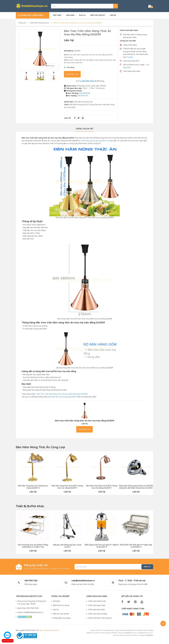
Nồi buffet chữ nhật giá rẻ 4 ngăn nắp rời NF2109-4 (136, 545)
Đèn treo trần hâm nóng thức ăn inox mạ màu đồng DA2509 (77, 22)
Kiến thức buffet (98, 15)
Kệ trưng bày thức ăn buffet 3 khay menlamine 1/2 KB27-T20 (33, 545)
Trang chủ (22, 22)
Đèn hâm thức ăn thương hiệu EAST (62, 396)
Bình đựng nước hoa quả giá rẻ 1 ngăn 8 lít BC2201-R (102, 545)
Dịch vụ (82, 15)
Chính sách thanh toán (97, 601)
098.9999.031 (8, 641)
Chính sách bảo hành (96, 609)
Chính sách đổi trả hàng (98, 613)
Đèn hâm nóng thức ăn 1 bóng (82, 104)
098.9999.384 (85, 93)
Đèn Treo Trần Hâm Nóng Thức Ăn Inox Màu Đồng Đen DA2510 (62, 394)
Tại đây (130, 57)
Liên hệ (113, 15)
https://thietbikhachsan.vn (49, 630)
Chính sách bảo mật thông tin (100, 618)
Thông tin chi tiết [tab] (84, 128)
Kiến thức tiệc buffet (61, 613)
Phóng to (50, 65)
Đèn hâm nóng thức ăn (40, 22)
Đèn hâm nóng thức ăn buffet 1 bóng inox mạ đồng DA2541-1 (102, 486)
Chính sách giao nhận (97, 605)
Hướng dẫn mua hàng (62, 618)
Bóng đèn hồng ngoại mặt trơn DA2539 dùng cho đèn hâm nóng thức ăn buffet (136, 486)
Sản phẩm (70, 15)
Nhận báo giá (72, 74)
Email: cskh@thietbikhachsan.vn (30, 612)
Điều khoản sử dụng (61, 605)
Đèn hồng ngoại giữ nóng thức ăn (95, 140)
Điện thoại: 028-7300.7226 (28, 608)
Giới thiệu (57, 15)
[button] (116, 6)
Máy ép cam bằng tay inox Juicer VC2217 (67, 545)
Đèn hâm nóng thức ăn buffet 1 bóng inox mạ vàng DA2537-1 (67, 486)
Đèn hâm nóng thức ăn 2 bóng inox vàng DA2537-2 (33, 486)
